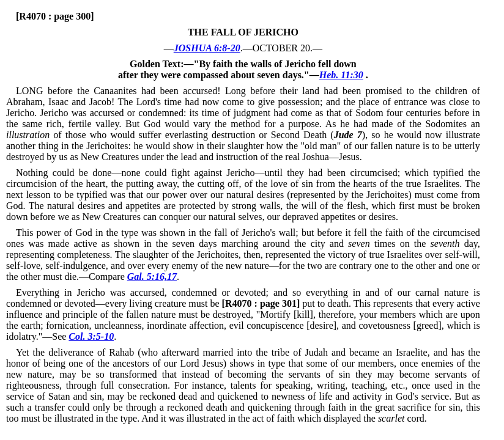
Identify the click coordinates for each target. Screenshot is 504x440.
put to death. (287, 303)
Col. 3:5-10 (91, 336)
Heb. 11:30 (341, 75)
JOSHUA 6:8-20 (207, 48)
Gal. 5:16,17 (152, 277)
